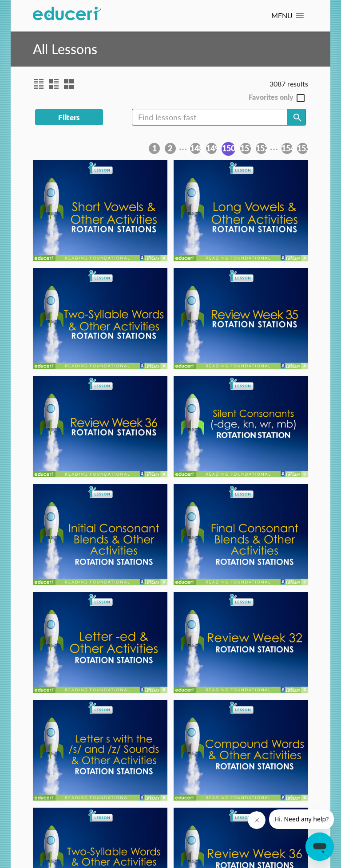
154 (287, 148)
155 (303, 148)
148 (196, 148)
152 (261, 148)
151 (246, 148)
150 (229, 148)
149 (212, 148)
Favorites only (271, 97)
